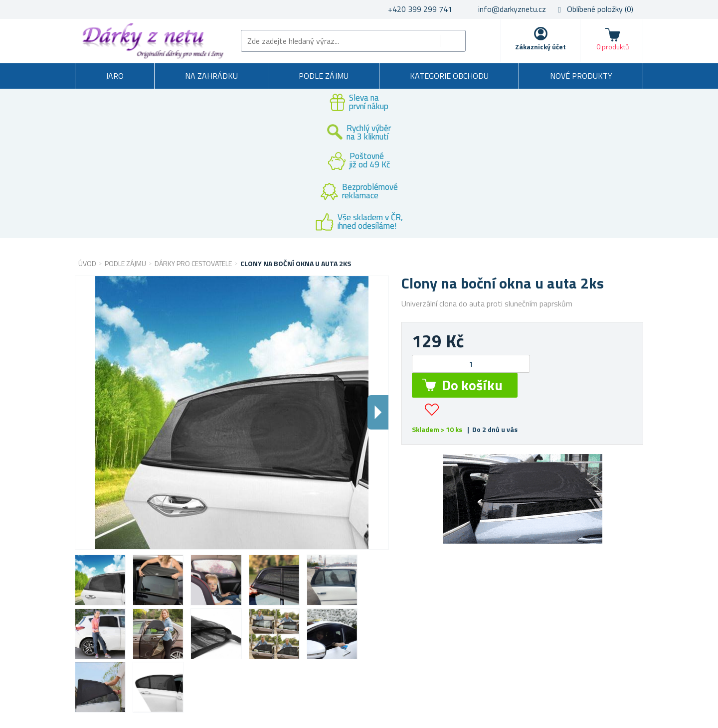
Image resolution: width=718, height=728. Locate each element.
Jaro (115, 76)
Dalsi (378, 412)
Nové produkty (581, 76)
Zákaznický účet (540, 47)
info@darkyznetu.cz (512, 9)
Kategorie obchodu (449, 76)
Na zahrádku (211, 76)
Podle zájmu (324, 76)
